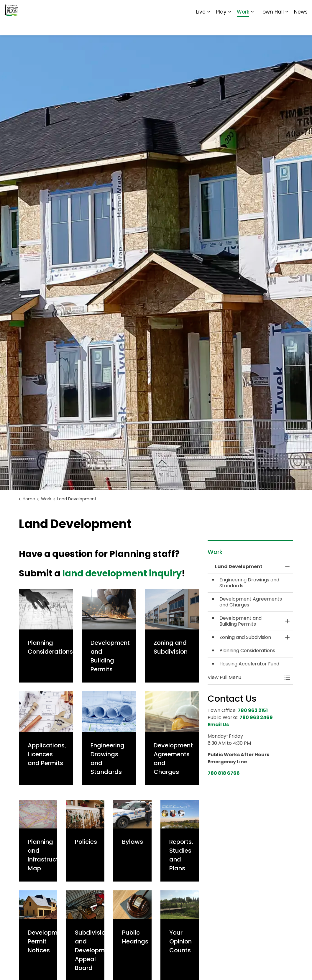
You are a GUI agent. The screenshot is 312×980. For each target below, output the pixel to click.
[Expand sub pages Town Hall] (287, 27)
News (301, 27)
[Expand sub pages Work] (252, 27)
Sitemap (282, 9)
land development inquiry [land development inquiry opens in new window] (122, 573)
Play (221, 27)
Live (201, 27)
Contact (235, 9)
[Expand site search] (302, 9)
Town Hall (272, 27)
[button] (244, 678)
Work (243, 27)
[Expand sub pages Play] (229, 27)
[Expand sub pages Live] (208, 27)
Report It (259, 9)
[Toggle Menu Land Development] (287, 678)
